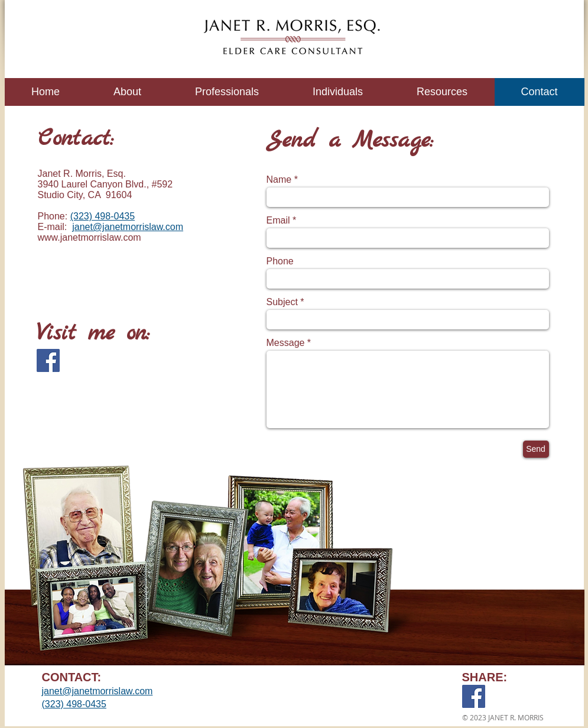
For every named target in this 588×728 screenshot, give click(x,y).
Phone (280, 261)
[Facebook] (48, 360)
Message (286, 343)
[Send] (536, 449)
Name (279, 180)
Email (278, 221)
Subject (282, 302)
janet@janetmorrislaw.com (128, 227)
